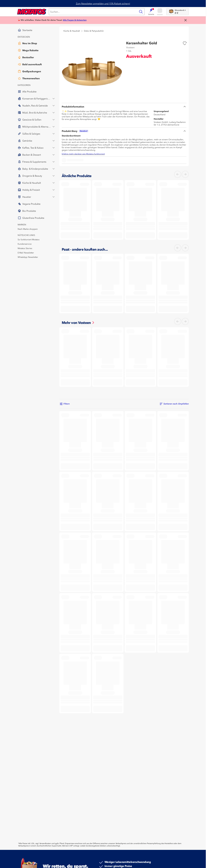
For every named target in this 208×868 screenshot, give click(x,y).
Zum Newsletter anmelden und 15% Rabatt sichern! (103, 4)
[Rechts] (185, 174)
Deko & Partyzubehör (94, 31)
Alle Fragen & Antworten (75, 20)
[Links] (178, 174)
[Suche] (93, 12)
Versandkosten (45, 843)
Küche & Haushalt (72, 31)
